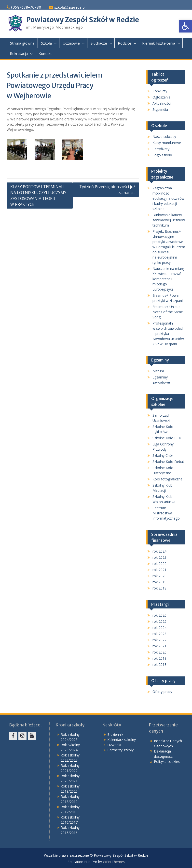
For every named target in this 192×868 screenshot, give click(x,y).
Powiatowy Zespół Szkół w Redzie (83, 20)
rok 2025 (159, 621)
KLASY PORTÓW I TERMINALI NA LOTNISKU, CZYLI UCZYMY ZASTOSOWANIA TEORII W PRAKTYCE (38, 196)
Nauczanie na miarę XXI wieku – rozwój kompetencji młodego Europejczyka (168, 279)
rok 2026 (159, 615)
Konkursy (160, 91)
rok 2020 (159, 576)
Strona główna (22, 43)
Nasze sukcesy (164, 137)
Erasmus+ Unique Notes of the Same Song (168, 312)
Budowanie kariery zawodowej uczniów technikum (169, 220)
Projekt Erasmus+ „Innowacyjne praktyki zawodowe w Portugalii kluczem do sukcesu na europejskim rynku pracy (169, 247)
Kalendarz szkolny (122, 740)
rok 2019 (159, 582)
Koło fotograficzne (167, 479)
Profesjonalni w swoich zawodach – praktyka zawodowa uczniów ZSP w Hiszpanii (168, 334)
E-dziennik (115, 734)
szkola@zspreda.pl (70, 7)
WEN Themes (114, 862)
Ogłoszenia (161, 97)
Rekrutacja (19, 53)
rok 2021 (159, 570)
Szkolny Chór (163, 455)
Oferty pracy (162, 692)
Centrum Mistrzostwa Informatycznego (166, 513)
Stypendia (160, 109)
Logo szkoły (162, 155)
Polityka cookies (167, 762)
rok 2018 (159, 588)
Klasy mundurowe (167, 143)
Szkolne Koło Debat (168, 462)
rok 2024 (159, 551)
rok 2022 (159, 564)
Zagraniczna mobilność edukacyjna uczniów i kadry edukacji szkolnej (168, 198)
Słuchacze (99, 43)
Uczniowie (71, 43)
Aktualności (162, 103)
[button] (186, 26)
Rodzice (125, 43)
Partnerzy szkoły (120, 750)
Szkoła (46, 43)
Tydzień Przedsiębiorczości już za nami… (107, 190)
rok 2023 (159, 557)
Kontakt (45, 53)
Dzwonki (114, 745)
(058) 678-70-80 (26, 7)
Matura (158, 371)
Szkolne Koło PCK (167, 438)
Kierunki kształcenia (159, 43)
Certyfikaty (161, 149)
